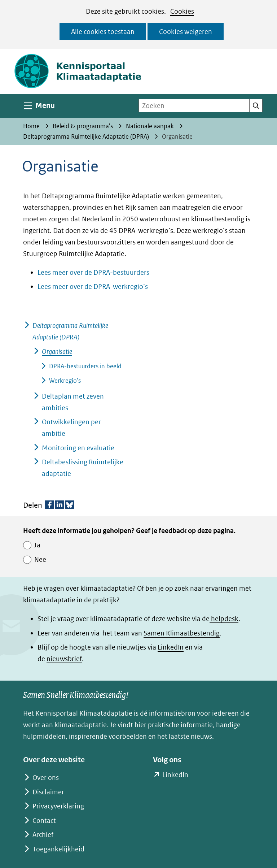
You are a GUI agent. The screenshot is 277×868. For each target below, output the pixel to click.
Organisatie (57, 351)
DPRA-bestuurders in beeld (85, 366)
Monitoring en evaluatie (78, 448)
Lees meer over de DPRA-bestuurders (93, 272)
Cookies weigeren (186, 32)
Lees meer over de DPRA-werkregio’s (93, 287)
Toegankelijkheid (58, 849)
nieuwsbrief (64, 659)
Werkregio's (65, 381)
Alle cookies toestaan (103, 32)
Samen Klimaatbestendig (182, 633)
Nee (40, 559)
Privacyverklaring (58, 806)
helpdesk (224, 619)
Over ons (46, 778)
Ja (37, 545)
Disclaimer (48, 792)
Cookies (182, 11)
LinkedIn (171, 647)
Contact (44, 821)
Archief (43, 835)
